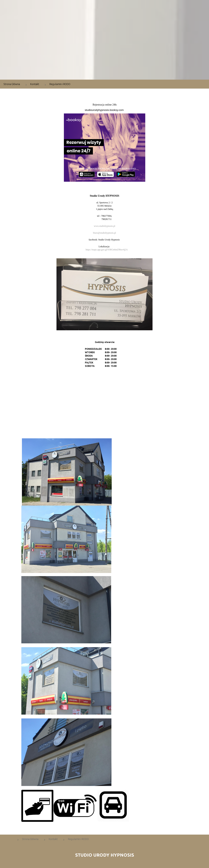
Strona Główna (30, 839)
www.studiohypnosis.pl (104, 226)
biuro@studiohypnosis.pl (104, 233)
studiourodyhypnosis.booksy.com (104, 110)
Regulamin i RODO (60, 84)
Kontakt (35, 84)
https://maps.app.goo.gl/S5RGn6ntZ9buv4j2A (107, 250)
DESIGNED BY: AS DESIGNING (104, 861)
